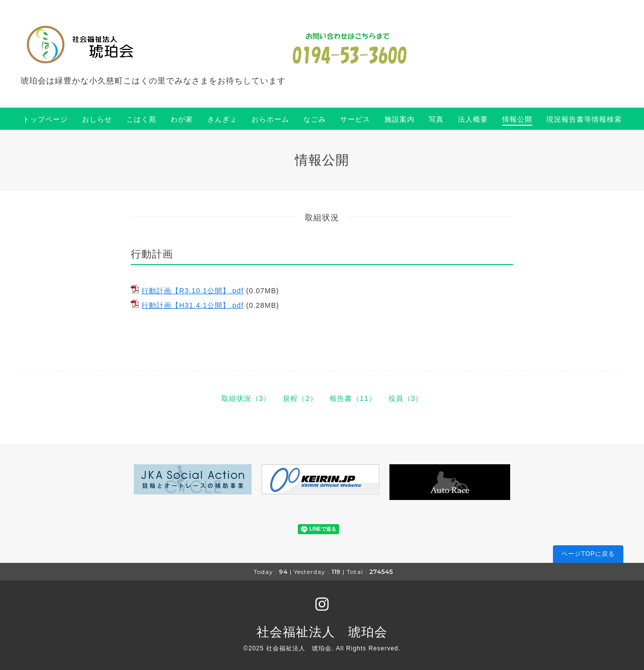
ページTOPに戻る (588, 554)
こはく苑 (141, 119)
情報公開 (517, 119)
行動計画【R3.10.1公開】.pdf (192, 291)
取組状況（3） (246, 398)
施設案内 (399, 119)
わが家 (182, 119)
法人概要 (473, 119)
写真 (436, 119)
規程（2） (300, 398)
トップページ (45, 119)
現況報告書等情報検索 (584, 119)
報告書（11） (353, 398)
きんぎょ (222, 119)
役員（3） (406, 398)
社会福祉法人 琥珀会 (322, 632)
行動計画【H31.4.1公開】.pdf (192, 305)
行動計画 (152, 254)
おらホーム (270, 119)
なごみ (315, 119)
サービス (355, 119)
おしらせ (97, 119)
